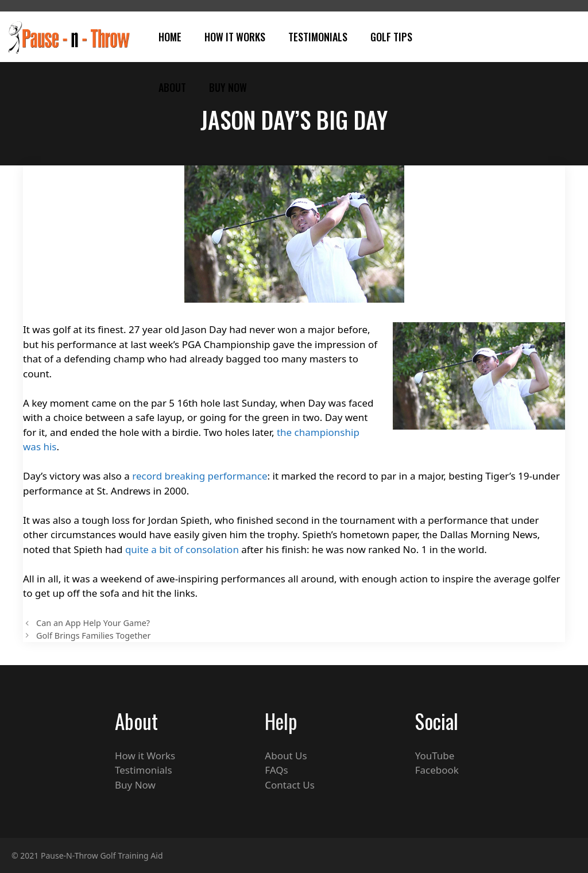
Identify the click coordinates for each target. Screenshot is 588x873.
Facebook (437, 770)
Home (170, 37)
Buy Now (228, 87)
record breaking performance (200, 476)
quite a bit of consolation (182, 549)
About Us (286, 756)
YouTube (435, 756)
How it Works (145, 756)
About (172, 87)
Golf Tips (391, 37)
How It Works (235, 37)
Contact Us (290, 785)
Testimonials (318, 37)
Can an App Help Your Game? (93, 623)
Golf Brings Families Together (93, 636)
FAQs (276, 770)
